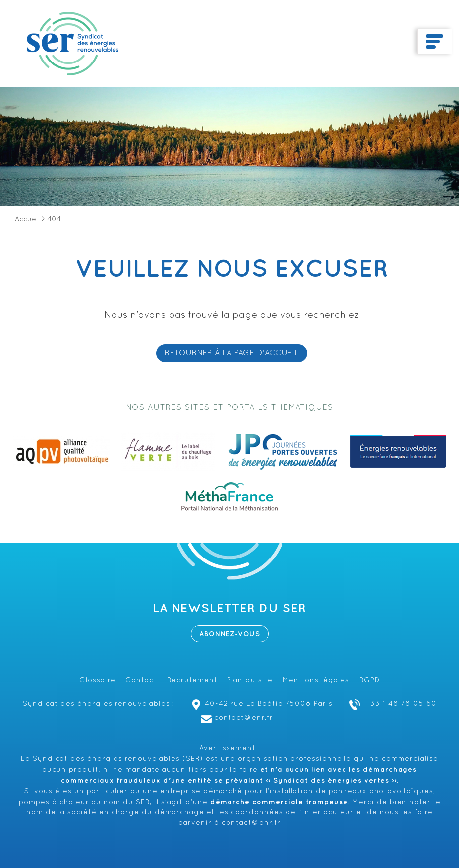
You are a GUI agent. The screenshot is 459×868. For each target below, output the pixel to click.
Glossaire (97, 680)
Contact (141, 680)
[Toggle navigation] (434, 42)
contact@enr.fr (236, 718)
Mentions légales (316, 680)
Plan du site (250, 680)
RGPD (370, 680)
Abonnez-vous (230, 634)
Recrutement (192, 680)
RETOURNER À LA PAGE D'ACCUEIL (232, 353)
